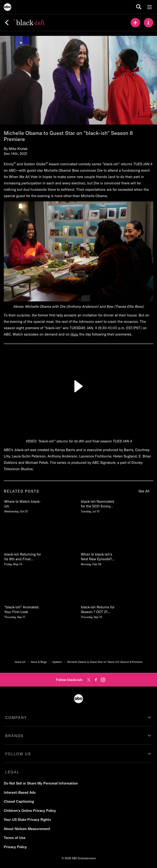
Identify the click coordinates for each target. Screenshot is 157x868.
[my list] (135, 23)
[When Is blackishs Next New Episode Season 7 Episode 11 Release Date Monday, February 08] (100, 558)
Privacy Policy (15, 847)
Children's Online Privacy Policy (30, 811)
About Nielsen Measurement (27, 829)
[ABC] (8, 8)
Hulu (74, 334)
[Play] (78, 386)
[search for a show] (139, 7)
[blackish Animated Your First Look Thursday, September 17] (23, 611)
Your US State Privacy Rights (27, 820)
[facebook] (96, 680)
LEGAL (12, 772)
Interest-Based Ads (20, 792)
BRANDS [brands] (14, 736)
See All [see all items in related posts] (144, 491)
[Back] (7, 23)
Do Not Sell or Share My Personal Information (41, 783)
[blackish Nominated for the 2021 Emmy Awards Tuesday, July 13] (100, 505)
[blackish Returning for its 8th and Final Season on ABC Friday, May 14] (23, 558)
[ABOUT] (149, 23)
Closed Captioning (19, 801)
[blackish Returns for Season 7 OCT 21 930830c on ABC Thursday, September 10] (100, 611)
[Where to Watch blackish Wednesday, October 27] (23, 505)
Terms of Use (15, 838)
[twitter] (89, 680)
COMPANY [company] (16, 718)
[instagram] (103, 680)
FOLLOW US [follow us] (18, 754)
